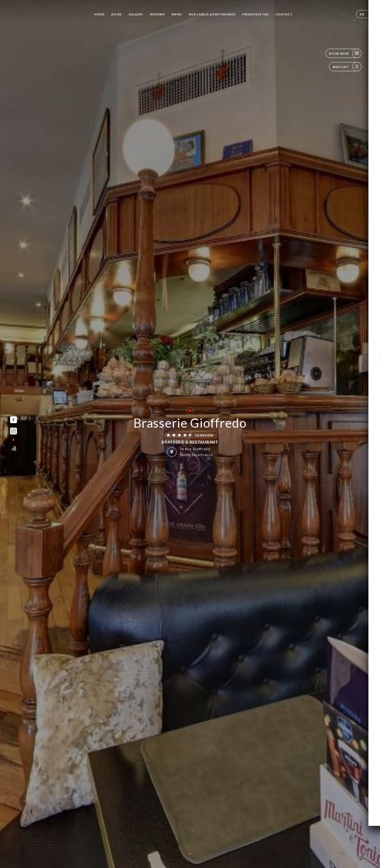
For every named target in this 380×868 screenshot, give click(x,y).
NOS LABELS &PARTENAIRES (212, 14)
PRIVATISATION (255, 14)
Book (117, 14)
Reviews (157, 14)
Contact (284, 14)
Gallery (136, 14)
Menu (177, 14)
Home (99, 14)
